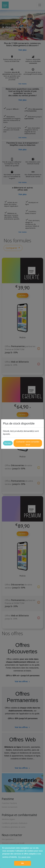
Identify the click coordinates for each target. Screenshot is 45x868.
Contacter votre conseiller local (28, 443)
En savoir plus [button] (24, 857)
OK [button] (23, 863)
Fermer (8, 443)
